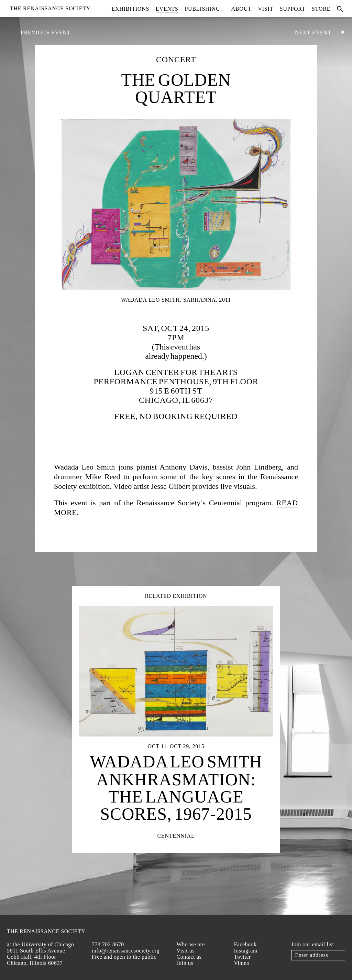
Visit (266, 9)
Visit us (186, 951)
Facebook (245, 944)
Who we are (191, 944)
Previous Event (46, 33)
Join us (185, 963)
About (241, 9)
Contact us (189, 957)
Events (167, 9)
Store (321, 9)
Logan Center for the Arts (176, 372)
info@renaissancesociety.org (126, 951)
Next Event (313, 33)
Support (293, 9)
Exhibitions (131, 9)
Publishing (202, 9)
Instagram (245, 951)
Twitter (242, 957)
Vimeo (241, 963)
